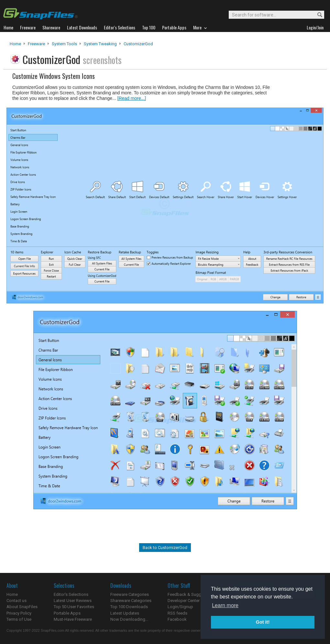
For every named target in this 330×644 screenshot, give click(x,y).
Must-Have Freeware (73, 619)
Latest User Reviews (73, 601)
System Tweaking (100, 44)
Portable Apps (67, 613)
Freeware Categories (130, 594)
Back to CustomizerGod (165, 548)
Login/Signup (180, 607)
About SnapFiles (22, 607)
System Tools (64, 44)
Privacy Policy (19, 613)
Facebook (177, 619)
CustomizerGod (138, 44)
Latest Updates (125, 613)
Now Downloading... (129, 619)
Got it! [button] (263, 622)
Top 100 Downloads (129, 607)
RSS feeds (177, 613)
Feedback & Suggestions (191, 594)
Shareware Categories (131, 601)
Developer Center (184, 601)
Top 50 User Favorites (74, 607)
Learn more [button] (225, 605)
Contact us (16, 601)
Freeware (36, 44)
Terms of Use (19, 619)
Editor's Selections (71, 594)
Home (15, 44)
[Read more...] (132, 98)
